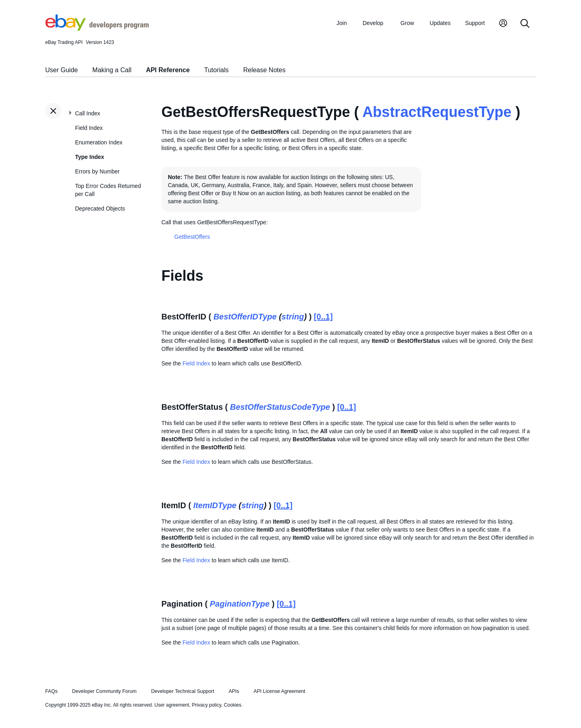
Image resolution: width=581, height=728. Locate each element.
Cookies (233, 705)
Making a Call (112, 70)
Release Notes (264, 70)
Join (342, 23)
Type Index (90, 157)
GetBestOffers (192, 237)
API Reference (168, 70)
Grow (407, 23)
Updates (440, 23)
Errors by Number (97, 171)
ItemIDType (215, 505)
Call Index (88, 113)
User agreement (172, 705)
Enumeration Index (99, 142)
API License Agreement (279, 691)
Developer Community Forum (104, 691)
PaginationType (240, 604)
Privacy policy (207, 705)
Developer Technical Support (182, 691)
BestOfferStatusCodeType (280, 407)
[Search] (525, 24)
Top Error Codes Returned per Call (108, 190)
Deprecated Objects (100, 209)
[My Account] (503, 24)
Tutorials (216, 70)
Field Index (89, 128)
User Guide (62, 70)
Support (475, 23)
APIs (234, 691)
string (293, 317)
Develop (373, 23)
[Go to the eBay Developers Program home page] (97, 29)
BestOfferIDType (245, 317)
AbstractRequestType (437, 112)
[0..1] (323, 317)
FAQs (51, 691)
